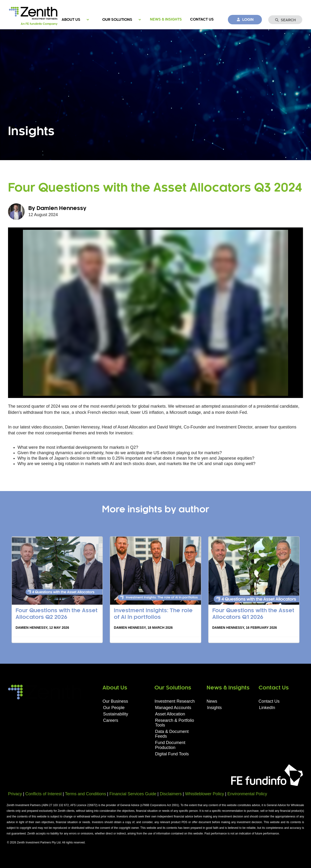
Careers (111, 720)
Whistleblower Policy (205, 794)
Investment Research (175, 701)
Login (245, 20)
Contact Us (202, 19)
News (212, 701)
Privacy (15, 794)
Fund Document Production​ (170, 745)
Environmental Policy (247, 794)
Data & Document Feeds (172, 734)
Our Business (115, 701)
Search (285, 20)
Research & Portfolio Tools (175, 723)
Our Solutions (117, 20)
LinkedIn (267, 708)
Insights (214, 708)
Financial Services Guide (133, 794)
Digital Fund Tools (172, 754)
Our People (114, 708)
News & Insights (166, 19)
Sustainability (116, 714)
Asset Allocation (170, 714)
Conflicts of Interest (43, 794)
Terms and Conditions (85, 794)
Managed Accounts (173, 708)
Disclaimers (171, 794)
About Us (71, 20)
